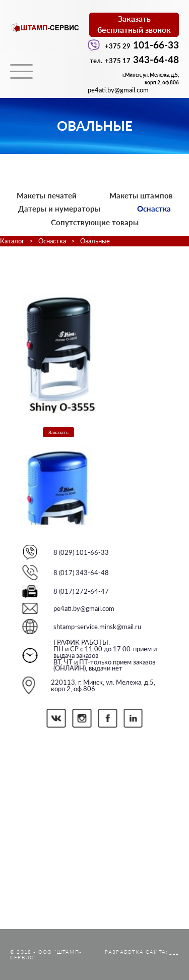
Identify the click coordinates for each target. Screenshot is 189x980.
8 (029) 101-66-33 (81, 552)
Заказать (58, 432)
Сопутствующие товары (95, 222)
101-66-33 (133, 45)
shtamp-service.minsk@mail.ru (97, 627)
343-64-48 (134, 59)
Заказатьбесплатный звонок (134, 24)
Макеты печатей (47, 195)
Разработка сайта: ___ (142, 952)
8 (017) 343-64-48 (81, 573)
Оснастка (154, 209)
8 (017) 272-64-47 (81, 591)
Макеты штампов (141, 195)
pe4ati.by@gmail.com (84, 608)
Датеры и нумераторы (59, 209)
